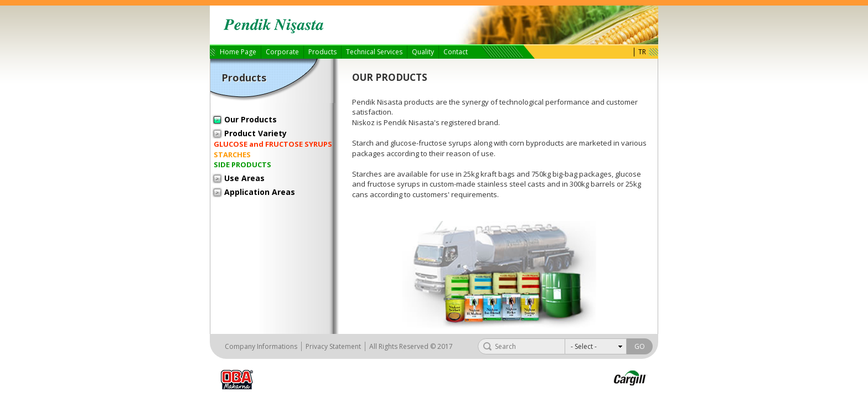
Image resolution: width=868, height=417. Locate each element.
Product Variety (255, 133)
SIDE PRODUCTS (242, 164)
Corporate (282, 52)
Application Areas (260, 192)
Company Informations (261, 346)
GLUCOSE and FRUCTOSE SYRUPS (273, 144)
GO (640, 346)
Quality (423, 52)
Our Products (250, 119)
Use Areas (244, 178)
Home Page (238, 52)
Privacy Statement (333, 346)
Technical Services (374, 52)
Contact (456, 52)
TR (642, 52)
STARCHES (232, 155)
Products (322, 52)
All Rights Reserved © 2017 (411, 346)
